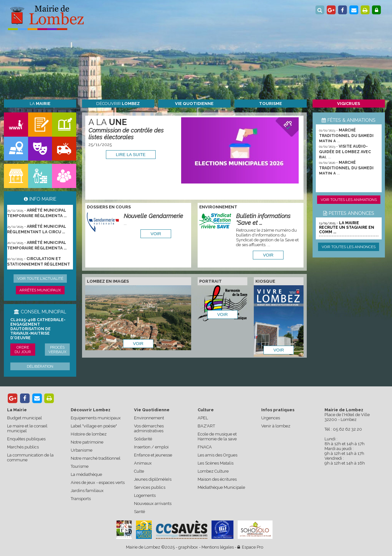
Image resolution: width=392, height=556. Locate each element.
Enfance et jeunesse (153, 455)
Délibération (40, 366)
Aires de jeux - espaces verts (98, 483)
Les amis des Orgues (217, 455)
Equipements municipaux (96, 418)
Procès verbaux (57, 350)
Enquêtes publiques (26, 439)
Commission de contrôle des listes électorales (126, 134)
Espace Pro (250, 547)
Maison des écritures (217, 479)
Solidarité (143, 439)
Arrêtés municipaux (40, 290)
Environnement (149, 418)
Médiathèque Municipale (221, 487)
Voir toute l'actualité (40, 278)
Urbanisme (82, 450)
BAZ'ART (206, 426)
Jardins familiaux (87, 491)
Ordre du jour (23, 350)
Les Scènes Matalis (216, 463)
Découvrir (118, 104)
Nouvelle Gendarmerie (153, 216)
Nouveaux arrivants (153, 504)
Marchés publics (23, 447)
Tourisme (80, 466)
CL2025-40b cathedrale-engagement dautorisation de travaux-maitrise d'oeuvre (38, 329)
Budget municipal (25, 418)
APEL (203, 418)
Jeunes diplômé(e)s (153, 479)
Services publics (150, 487)
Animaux (143, 463)
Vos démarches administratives (149, 428)
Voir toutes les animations (349, 200)
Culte (139, 471)
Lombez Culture (213, 471)
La (40, 104)
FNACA (205, 447)
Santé (139, 512)
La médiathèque (86, 474)
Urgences (271, 418)
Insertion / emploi (151, 447)
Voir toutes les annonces (349, 247)
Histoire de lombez (89, 434)
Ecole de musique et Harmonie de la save (217, 436)
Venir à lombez (276, 426)
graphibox (188, 547)
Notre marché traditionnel (96, 458)
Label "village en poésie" (94, 426)
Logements (145, 495)
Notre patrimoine (87, 442)
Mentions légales (218, 547)
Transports (81, 499)
